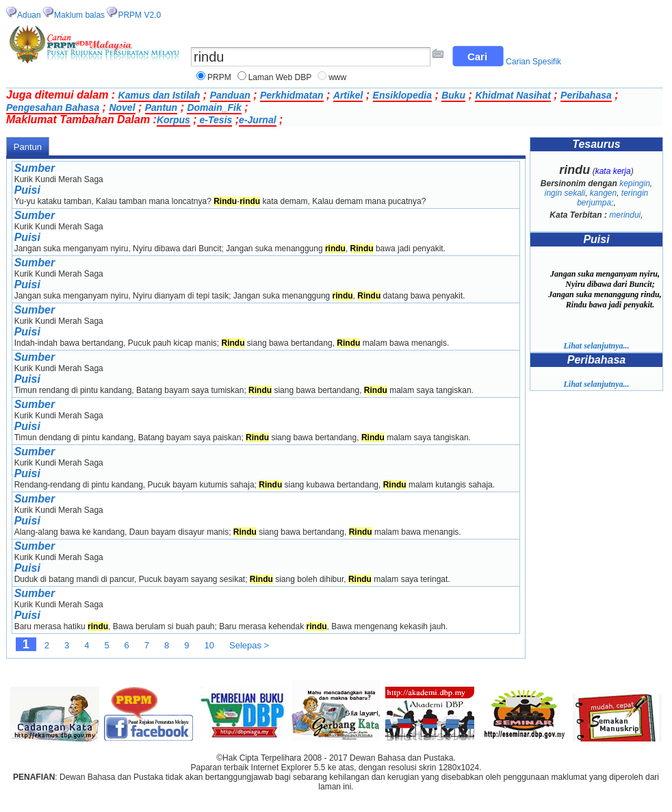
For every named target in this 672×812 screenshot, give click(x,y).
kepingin (635, 183)
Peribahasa (586, 95)
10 (209, 645)
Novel (122, 107)
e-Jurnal (257, 120)
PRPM (219, 77)
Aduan (29, 15)
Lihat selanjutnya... (596, 346)
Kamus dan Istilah (159, 95)
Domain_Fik (214, 107)
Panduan (230, 95)
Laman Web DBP (280, 77)
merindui (625, 215)
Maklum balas (79, 15)
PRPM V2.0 (139, 15)
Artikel (348, 95)
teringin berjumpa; (612, 198)
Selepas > (249, 645)
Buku (453, 95)
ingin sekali (565, 193)
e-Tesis (215, 120)
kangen (603, 193)
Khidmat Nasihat (513, 95)
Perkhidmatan (292, 95)
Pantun (161, 107)
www (337, 77)
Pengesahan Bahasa (53, 107)
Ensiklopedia (402, 95)
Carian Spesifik (533, 62)
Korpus (173, 120)
